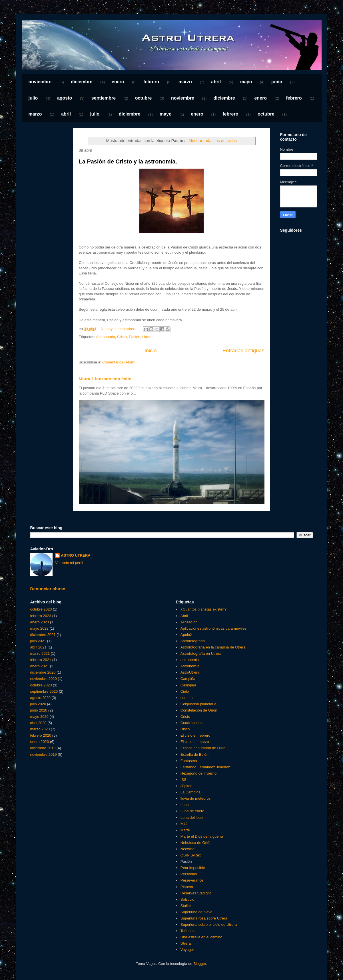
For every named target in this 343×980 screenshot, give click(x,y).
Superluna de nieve (196, 912)
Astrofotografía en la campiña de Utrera (213, 647)
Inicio (151, 351)
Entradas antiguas (243, 351)
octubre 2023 (41, 609)
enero (118, 82)
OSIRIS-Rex (191, 855)
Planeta (187, 887)
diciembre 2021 (43, 635)
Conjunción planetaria (198, 704)
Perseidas (189, 874)
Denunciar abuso (48, 589)
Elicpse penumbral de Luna (203, 748)
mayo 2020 (39, 717)
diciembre (82, 82)
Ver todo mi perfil (69, 563)
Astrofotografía (193, 641)
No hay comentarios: (118, 329)
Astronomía (105, 337)
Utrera (147, 337)
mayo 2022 (39, 628)
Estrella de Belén (194, 754)
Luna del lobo (192, 818)
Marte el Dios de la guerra (202, 836)
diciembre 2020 (43, 672)
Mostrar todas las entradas (213, 141)
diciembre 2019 (43, 748)
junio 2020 (39, 710)
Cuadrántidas (191, 723)
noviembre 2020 (44, 679)
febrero (151, 82)
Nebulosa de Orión (196, 843)
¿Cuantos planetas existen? (203, 609)
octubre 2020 (41, 685)
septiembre (104, 98)
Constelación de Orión (199, 710)
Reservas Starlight (196, 893)
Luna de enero (192, 811)
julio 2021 (38, 641)
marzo (185, 82)
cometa (187, 698)
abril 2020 (38, 723)
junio (277, 82)
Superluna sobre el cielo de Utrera (209, 925)
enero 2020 (40, 742)
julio (33, 98)
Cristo (122, 337)
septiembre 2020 (44, 691)
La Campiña (190, 792)
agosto (65, 98)
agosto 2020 (41, 698)
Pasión (135, 337)
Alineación (189, 622)
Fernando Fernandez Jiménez (205, 767)
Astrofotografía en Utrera (201, 653)
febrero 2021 (41, 660)
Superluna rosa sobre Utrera (204, 918)
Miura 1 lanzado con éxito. (106, 379)
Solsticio (187, 899)
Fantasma (189, 761)
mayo (246, 82)
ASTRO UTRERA (76, 555)
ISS (183, 780)
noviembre (40, 82)
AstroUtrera (190, 672)
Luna (185, 805)
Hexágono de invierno (198, 773)
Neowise (188, 849)
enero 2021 (40, 666)
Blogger (200, 964)
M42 (184, 824)
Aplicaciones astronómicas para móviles (213, 628)
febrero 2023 (41, 616)
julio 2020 (38, 704)
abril (216, 82)
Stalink (186, 906)
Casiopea (188, 685)
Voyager (187, 950)
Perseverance (192, 880)
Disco (185, 729)
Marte (185, 830)
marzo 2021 (40, 653)
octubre (144, 98)
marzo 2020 (40, 729)
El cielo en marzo (195, 742)
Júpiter (186, 786)
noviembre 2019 (44, 754)
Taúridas (187, 931)
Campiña (188, 679)
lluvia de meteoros (196, 798)
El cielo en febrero (195, 735)
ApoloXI (187, 635)
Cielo (185, 691)
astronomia (190, 660)
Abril (184, 616)
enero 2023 (40, 622)
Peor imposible (193, 868)
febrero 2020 (41, 735)
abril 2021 (38, 647)
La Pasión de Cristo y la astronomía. (128, 161)
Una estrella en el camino (201, 937)
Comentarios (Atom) (119, 362)
